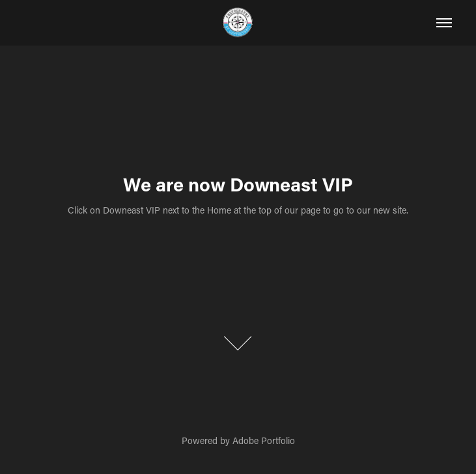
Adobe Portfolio (264, 440)
